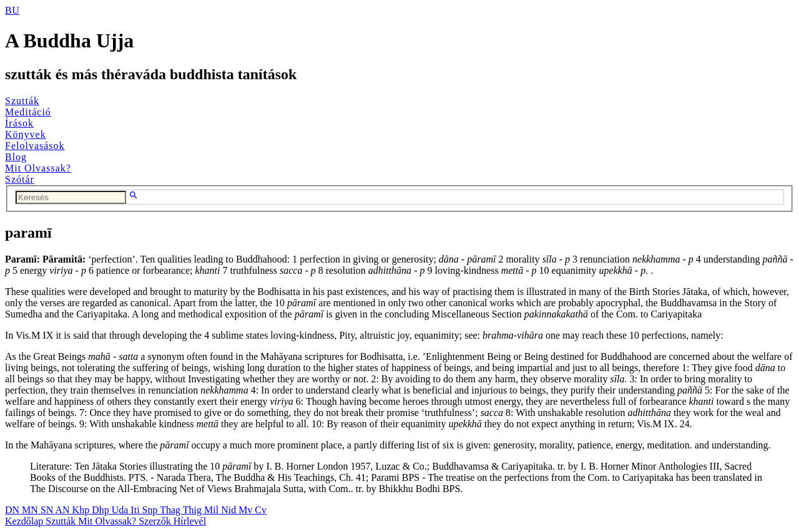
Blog (16, 157)
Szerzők (156, 521)
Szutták (22, 101)
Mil (213, 510)
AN (63, 510)
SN (48, 510)
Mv (247, 510)
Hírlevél (190, 521)
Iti (136, 510)
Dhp (102, 510)
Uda (121, 510)
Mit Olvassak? (38, 168)
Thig (194, 510)
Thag (171, 510)
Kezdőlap (25, 521)
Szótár (20, 179)
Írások (19, 123)
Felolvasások (35, 146)
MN (31, 510)
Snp (151, 510)
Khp (82, 510)
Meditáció (28, 112)
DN (13, 510)
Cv (261, 510)
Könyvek (26, 134)
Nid (230, 510)
